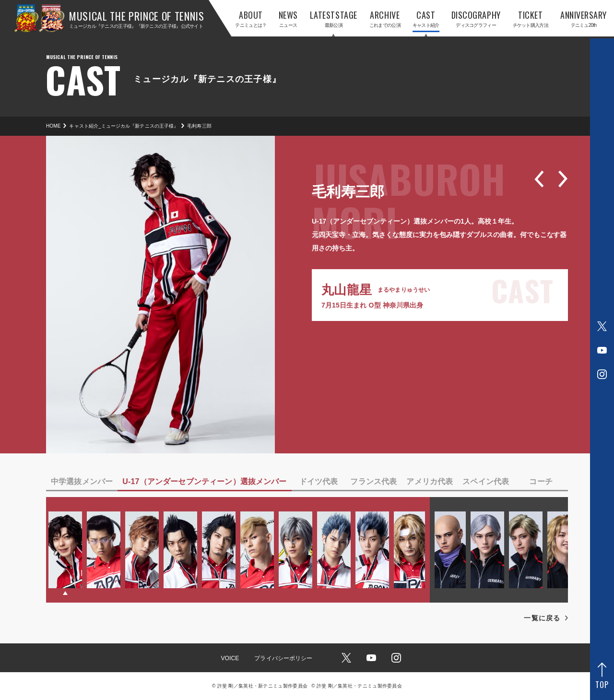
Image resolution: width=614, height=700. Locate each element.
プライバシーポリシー (283, 658)
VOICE (230, 658)
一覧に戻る (542, 618)
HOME (53, 126)
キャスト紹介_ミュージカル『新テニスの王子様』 (124, 126)
